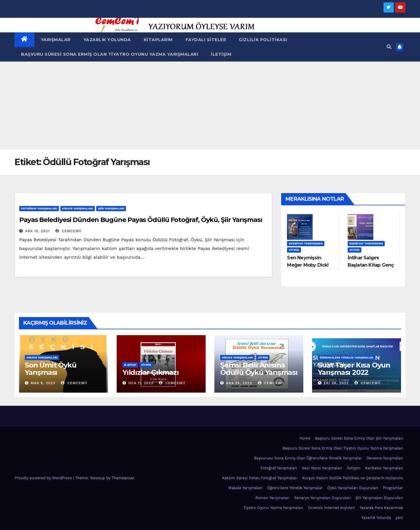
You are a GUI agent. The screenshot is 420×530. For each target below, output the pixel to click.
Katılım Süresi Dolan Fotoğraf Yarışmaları (260, 478)
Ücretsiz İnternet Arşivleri (331, 508)
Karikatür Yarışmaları (384, 468)
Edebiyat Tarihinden (306, 243)
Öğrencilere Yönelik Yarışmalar (346, 357)
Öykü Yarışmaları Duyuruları (353, 488)
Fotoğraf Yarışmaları (39, 208)
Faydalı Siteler (206, 40)
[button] (389, 47)
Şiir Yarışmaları (111, 208)
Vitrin (294, 250)
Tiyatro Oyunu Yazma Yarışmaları (273, 508)
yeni (399, 518)
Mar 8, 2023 (43, 383)
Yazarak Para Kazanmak (381, 508)
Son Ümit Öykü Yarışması (50, 369)
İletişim (221, 54)
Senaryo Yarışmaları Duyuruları (323, 498)
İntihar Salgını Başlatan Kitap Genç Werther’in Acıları (371, 265)
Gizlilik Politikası (263, 40)
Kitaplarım (158, 40)
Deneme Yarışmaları (385, 458)
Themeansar (123, 478)
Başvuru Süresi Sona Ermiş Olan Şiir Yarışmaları (359, 438)
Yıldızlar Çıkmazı (151, 372)
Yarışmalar (56, 40)
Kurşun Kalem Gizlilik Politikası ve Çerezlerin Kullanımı (353, 478)
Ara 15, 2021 (37, 231)
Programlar (393, 488)
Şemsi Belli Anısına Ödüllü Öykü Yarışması (259, 369)
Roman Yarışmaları (273, 498)
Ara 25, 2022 (239, 383)
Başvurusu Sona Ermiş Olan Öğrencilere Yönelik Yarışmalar (308, 458)
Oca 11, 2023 (141, 383)
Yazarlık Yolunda (107, 40)
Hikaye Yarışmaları (78, 208)
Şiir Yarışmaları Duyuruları (379, 498)
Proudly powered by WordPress (44, 478)
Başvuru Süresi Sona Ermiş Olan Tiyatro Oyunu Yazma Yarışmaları (110, 54)
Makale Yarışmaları (245, 488)
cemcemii (69, 231)
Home (305, 438)
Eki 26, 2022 (336, 383)
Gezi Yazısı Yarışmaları (322, 468)
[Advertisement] (210, 105)
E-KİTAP (130, 365)
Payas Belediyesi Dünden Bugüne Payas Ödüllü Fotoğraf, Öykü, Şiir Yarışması (141, 220)
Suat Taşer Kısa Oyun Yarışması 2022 (354, 369)
